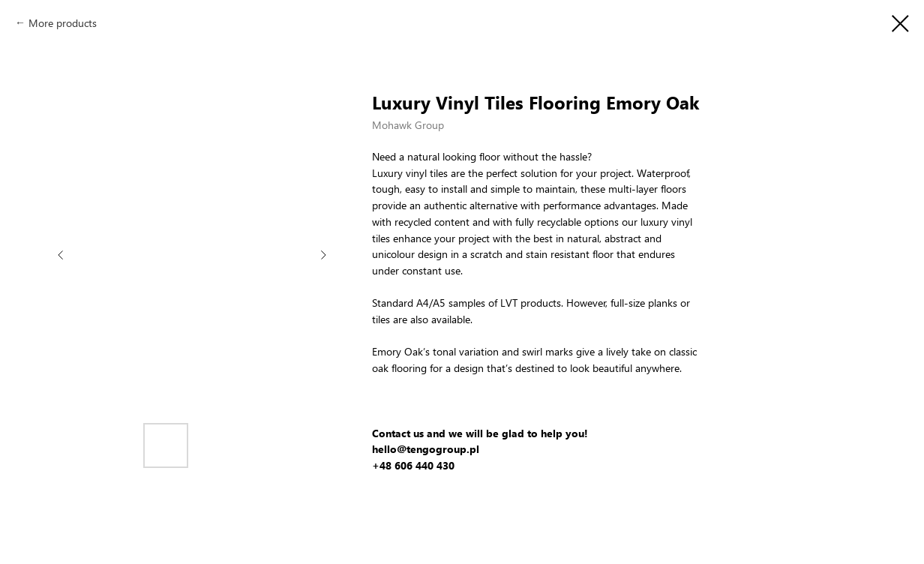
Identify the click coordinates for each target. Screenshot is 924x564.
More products (63, 23)
